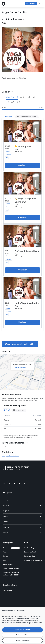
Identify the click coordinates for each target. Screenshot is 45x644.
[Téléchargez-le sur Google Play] (26, 476)
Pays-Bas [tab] (22, 527)
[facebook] (20, 483)
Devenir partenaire (31, 552)
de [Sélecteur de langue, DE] (41, 3)
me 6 (28, 97)
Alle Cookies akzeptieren (22, 630)
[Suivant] (42, 97)
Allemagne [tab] (22, 500)
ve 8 (7, 102)
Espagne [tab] (22, 516)
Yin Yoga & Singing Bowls (27, 251)
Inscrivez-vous (31, 3)
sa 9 (13, 102)
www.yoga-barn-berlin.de (10, 456)
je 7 (34, 97)
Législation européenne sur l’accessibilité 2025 (11, 574)
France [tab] (22, 522)
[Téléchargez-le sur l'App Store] (10, 476)
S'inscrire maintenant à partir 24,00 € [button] (20, 344)
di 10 (19, 102)
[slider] (3, 110)
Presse (5, 552)
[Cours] (8, 117)
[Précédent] (3, 97)
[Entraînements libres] (27, 117)
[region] (22, 626)
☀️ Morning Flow (23, 147)
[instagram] (4, 483)
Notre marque (8, 564)
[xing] (25, 483)
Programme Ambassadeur (33, 560)
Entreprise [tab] (19, 410)
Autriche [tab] (22, 505)
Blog (4, 560)
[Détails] (22, 131)
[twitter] (14, 483)
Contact (5, 556)
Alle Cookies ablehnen (23, 635)
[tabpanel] (22, 422)
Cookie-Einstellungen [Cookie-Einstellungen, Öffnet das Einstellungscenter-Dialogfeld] (23, 640)
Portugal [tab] (22, 533)
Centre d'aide (7, 590)
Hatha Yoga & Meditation (27, 303)
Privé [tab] (7, 410)
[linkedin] (9, 483)
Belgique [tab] (22, 511)
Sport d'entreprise (30, 548)
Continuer (22, 165)
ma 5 (22, 97)
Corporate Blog (30, 556)
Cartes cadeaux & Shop (11, 568)
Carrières (6, 548)
